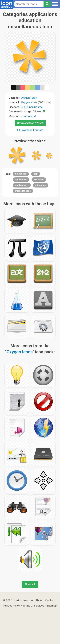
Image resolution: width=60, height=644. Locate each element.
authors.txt (29, 116)
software (39, 179)
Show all (30, 584)
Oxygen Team (29, 98)
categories (21, 174)
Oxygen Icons (29, 102)
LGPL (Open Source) (32, 107)
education (41, 185)
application (21, 179)
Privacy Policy (12, 606)
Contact (50, 600)
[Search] (47, 4)
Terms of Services (33, 606)
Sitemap (52, 606)
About (39, 600)
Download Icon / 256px (30, 123)
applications (22, 185)
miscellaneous (23, 191)
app (36, 174)
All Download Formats (30, 130)
